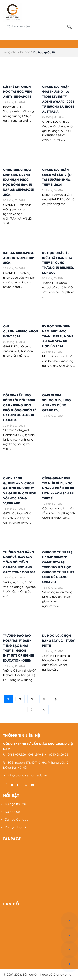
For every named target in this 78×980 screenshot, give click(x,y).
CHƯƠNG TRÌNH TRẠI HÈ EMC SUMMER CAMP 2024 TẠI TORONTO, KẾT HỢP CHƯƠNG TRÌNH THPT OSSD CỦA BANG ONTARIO (58, 567)
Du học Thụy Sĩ (15, 827)
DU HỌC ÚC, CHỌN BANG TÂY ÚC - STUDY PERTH (59, 640)
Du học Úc (12, 811)
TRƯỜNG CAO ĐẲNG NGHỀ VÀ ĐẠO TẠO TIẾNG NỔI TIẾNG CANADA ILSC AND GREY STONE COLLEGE (19, 562)
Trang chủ (10, 52)
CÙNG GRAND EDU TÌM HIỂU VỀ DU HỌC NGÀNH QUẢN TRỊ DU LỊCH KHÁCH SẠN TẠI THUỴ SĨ (58, 488)
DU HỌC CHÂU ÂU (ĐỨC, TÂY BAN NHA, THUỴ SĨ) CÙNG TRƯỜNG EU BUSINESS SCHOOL (58, 262)
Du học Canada (17, 819)
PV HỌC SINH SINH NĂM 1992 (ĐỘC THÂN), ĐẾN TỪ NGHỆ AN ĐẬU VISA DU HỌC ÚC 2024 (58, 336)
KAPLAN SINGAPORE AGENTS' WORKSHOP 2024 (19, 258)
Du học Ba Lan (15, 804)
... (68, 699)
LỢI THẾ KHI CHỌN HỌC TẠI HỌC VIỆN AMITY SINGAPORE (17, 91)
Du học (25, 52)
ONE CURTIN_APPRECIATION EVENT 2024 (21, 331)
